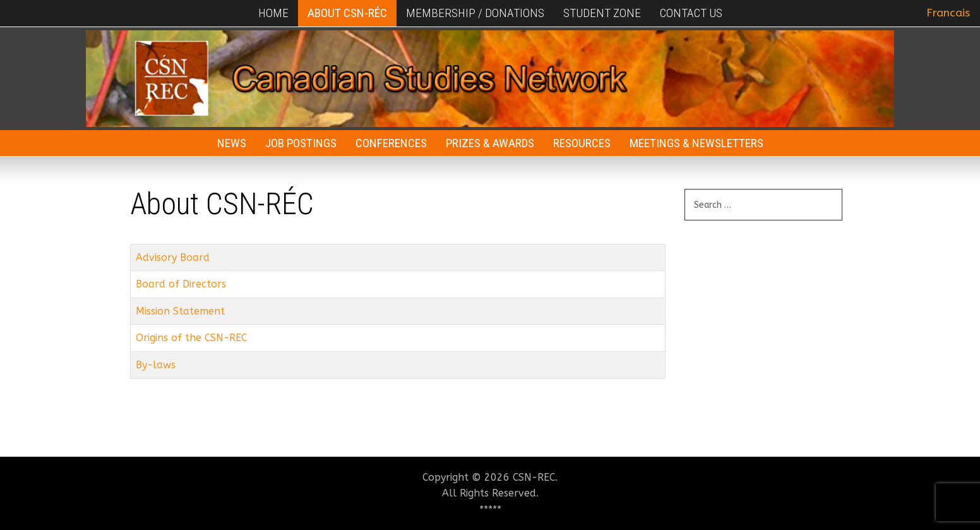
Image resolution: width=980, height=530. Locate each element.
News (232, 143)
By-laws (156, 365)
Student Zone (602, 13)
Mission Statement (180, 311)
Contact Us (691, 13)
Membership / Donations (475, 13)
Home (273, 13)
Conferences (391, 143)
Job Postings (301, 143)
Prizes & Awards (490, 143)
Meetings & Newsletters (696, 143)
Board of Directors (181, 284)
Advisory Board (173, 257)
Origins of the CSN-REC (191, 338)
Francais (948, 13)
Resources (582, 143)
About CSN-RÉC (347, 13)
